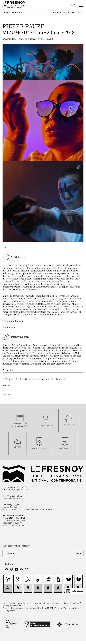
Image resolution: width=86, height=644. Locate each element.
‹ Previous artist (61, 13)
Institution (20, 423)
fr (71, 5)
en (75, 5)
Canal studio (46, 426)
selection (23, 426)
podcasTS (69, 425)
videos (17, 447)
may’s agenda (65, 449)
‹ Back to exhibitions (13, 13)
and (14, 426)
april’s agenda (40, 449)
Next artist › (78, 13)
